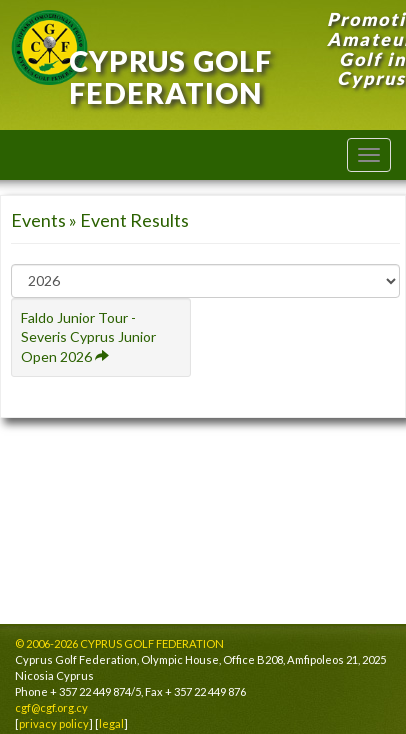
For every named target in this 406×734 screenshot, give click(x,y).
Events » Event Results (100, 220)
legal (111, 723)
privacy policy (54, 723)
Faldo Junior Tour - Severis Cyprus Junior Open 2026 (88, 337)
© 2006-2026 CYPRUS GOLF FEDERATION (119, 643)
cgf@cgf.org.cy (51, 707)
